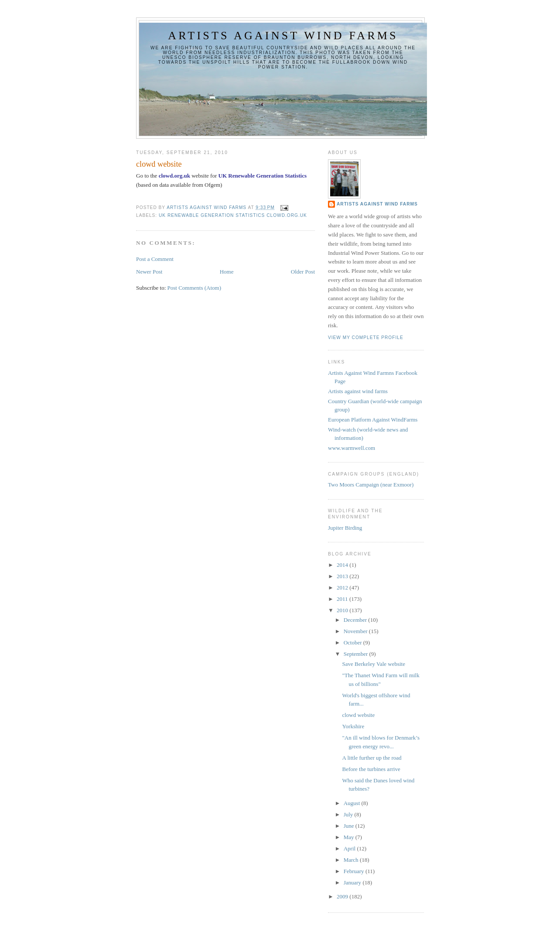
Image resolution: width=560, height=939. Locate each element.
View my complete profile (366, 338)
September (357, 654)
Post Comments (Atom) (195, 288)
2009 (343, 896)
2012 (343, 588)
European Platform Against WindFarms (373, 420)
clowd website (358, 715)
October (353, 643)
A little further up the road (372, 758)
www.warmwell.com (352, 448)
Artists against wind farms (283, 36)
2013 (343, 576)
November (356, 631)
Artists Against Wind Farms (377, 204)
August (353, 803)
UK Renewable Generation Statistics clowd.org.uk (233, 215)
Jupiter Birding (345, 528)
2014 (343, 565)
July (349, 814)
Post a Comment (155, 259)
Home (227, 272)
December (356, 620)
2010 (343, 610)
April (350, 848)
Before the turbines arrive (371, 769)
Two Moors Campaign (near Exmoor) (371, 485)
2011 (343, 599)
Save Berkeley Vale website (374, 664)
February (355, 871)
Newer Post (149, 272)
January (353, 882)
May (350, 837)
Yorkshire (353, 726)
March (352, 860)
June (350, 826)
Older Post (303, 272)
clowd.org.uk (174, 176)
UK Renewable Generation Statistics (263, 176)
